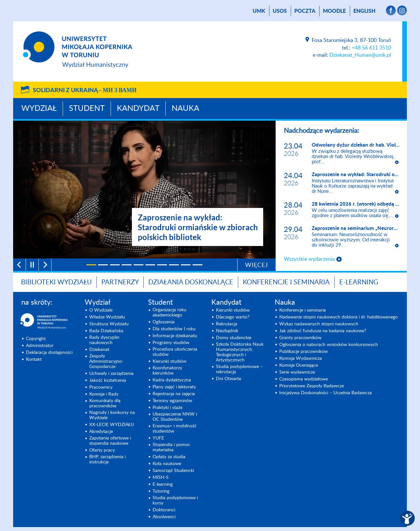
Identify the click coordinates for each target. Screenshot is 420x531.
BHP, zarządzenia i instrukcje (107, 460)
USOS (280, 11)
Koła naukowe (167, 464)
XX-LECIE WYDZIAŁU (112, 425)
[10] (198, 265)
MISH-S (161, 478)
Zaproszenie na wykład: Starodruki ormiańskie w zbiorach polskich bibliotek (198, 227)
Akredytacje (101, 432)
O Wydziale (101, 310)
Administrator (40, 346)
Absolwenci (164, 517)
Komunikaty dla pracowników (105, 403)
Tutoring (161, 491)
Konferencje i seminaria (303, 310)
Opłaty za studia (169, 457)
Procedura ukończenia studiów (175, 352)
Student (87, 109)
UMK (259, 11)
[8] (174, 265)
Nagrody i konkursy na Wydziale (112, 415)
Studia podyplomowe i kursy (175, 500)
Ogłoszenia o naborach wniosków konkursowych (329, 345)
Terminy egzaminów (172, 401)
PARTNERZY (120, 282)
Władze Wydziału (107, 317)
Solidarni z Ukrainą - (85, 91)
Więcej (257, 265)
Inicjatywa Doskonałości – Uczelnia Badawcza (325, 393)
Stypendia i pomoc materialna (171, 447)
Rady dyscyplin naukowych (104, 340)
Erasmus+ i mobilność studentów (175, 429)
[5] (138, 265)
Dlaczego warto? (233, 317)
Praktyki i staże (168, 408)
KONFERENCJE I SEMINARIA (286, 282)
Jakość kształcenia (108, 380)
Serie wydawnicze (297, 372)
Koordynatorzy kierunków (167, 371)
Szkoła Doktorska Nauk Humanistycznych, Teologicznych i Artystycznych (240, 352)
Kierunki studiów (169, 361)
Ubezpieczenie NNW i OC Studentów (175, 417)
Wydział (39, 109)
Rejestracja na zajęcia (174, 394)
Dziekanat (99, 350)
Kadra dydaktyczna (172, 380)
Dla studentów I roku (174, 329)
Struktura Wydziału (109, 324)
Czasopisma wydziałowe (304, 379)
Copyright (36, 339)
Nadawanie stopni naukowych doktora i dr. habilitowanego (338, 317)
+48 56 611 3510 (371, 48)
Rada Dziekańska (106, 331)
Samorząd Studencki (173, 471)
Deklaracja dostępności (49, 353)
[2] (103, 265)
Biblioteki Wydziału (56, 282)
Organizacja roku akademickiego (169, 313)
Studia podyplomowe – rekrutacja (239, 369)
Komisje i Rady (104, 394)
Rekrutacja (227, 324)
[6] (150, 265)
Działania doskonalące (191, 282)
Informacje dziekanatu (175, 336)
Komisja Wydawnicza (301, 358)
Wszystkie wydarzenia (309, 259)
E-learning (163, 484)
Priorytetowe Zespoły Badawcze (312, 386)
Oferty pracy (102, 450)
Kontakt (34, 359)
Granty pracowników (300, 338)
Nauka (185, 109)
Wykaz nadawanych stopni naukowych (319, 324)
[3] (115, 265)
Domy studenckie (234, 338)
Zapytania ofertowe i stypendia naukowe (110, 441)
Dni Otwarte (229, 379)
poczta (305, 11)
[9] (186, 265)
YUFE (158, 438)
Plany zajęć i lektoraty (174, 387)
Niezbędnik (227, 331)
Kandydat (138, 109)
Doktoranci (164, 510)
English (364, 11)
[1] (91, 265)
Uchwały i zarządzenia (111, 374)
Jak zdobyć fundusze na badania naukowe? (323, 331)
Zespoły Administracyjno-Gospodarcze (106, 361)
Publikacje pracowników (304, 352)
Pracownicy (101, 387)
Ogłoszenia (164, 322)
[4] (127, 265)
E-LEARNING (359, 282)
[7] (162, 265)
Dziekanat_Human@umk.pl (360, 55)
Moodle (334, 11)
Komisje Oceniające (299, 365)
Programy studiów (171, 343)
